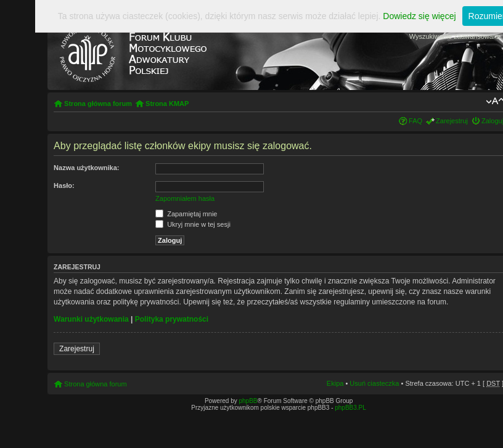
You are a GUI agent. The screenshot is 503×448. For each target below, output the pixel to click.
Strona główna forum (98, 104)
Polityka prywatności (172, 319)
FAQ (415, 121)
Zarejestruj (452, 121)
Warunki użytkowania (91, 319)
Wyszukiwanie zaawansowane (455, 36)
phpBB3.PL (350, 408)
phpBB (248, 401)
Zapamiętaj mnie (186, 214)
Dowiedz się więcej (419, 16)
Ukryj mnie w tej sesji (193, 224)
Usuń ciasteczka (374, 383)
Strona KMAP (167, 104)
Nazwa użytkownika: (86, 168)
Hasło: (64, 185)
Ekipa (335, 383)
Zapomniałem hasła (185, 198)
